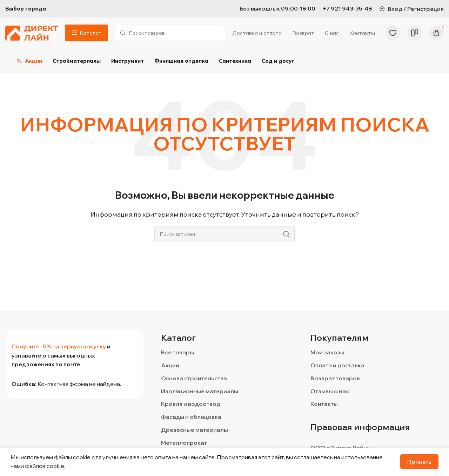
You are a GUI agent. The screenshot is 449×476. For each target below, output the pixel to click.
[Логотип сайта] (32, 33)
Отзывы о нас (330, 392)
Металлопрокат (184, 443)
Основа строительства (194, 379)
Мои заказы (327, 353)
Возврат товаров (335, 379)
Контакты (324, 404)
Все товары (177, 353)
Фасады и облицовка (191, 417)
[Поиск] (170, 33)
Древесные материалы (195, 430)
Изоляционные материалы (200, 392)
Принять (419, 462)
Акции (170, 366)
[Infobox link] (347, 9)
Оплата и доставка (337, 366)
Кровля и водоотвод (191, 404)
